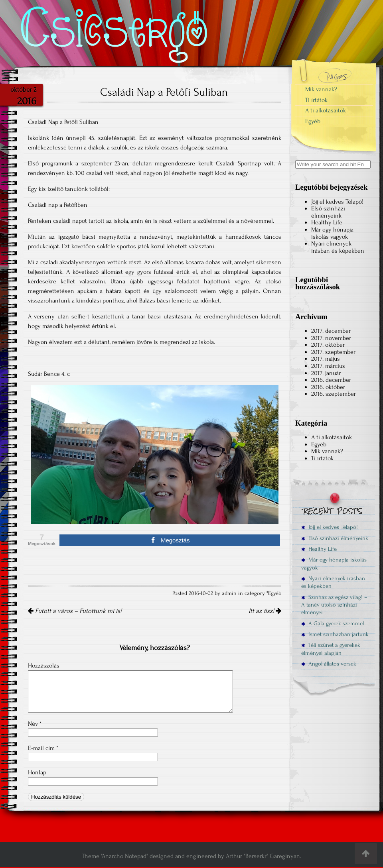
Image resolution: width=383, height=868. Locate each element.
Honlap (37, 772)
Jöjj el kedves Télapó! (337, 202)
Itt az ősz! (265, 611)
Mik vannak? (321, 89)
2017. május (326, 359)
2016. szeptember (334, 394)
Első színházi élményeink (328, 212)
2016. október (328, 387)
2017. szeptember (333, 352)
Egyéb (275, 593)
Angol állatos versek (329, 664)
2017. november (331, 338)
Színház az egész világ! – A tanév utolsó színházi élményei (334, 605)
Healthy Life (327, 222)
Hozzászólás (44, 666)
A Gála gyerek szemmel (333, 624)
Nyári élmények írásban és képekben (338, 247)
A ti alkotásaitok (326, 110)
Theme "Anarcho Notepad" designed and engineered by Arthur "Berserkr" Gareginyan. (191, 856)
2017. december (331, 331)
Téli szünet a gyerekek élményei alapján (331, 649)
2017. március (328, 366)
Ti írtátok (316, 100)
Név (35, 724)
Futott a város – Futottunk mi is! (75, 611)
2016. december (331, 380)
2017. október (328, 345)
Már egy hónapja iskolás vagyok (332, 233)
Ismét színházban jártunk (335, 634)
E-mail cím (43, 748)
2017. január (326, 373)
